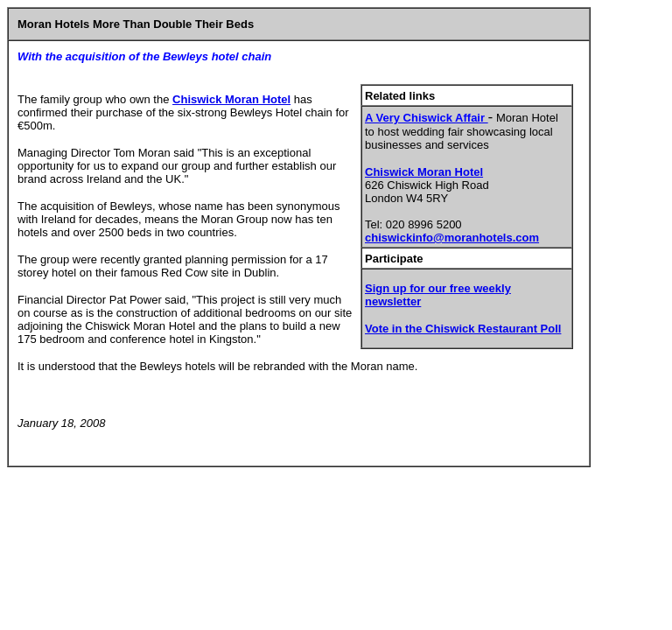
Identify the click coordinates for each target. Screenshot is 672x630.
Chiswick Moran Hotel (424, 172)
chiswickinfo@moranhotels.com (452, 238)
